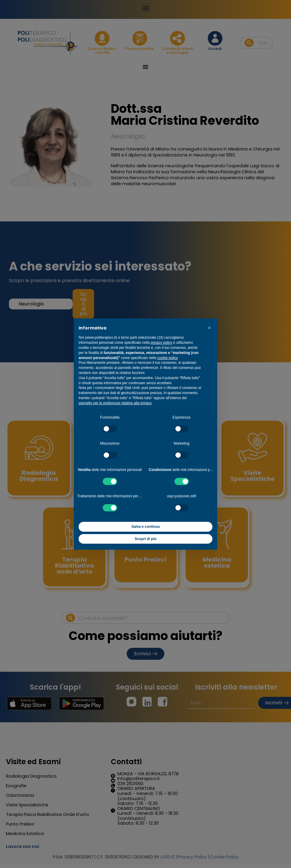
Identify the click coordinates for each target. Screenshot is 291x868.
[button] (209, 328)
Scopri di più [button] (146, 539)
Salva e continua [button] (146, 527)
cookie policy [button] (167, 358)
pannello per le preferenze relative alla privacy (115, 403)
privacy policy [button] (161, 343)
